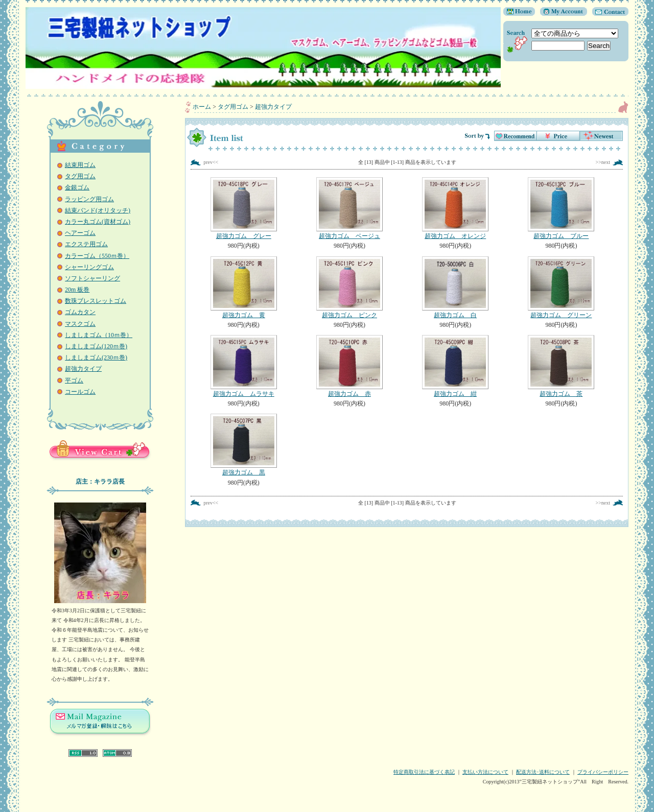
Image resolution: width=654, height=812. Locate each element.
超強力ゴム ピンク (349, 288)
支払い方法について (485, 772)
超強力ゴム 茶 (561, 366)
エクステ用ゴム (86, 244)
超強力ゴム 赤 (349, 366)
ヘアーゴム (80, 233)
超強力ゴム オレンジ (456, 208)
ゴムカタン (80, 312)
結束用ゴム (80, 165)
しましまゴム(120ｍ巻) (96, 346)
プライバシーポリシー (603, 772)
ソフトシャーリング (92, 278)
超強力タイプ (83, 369)
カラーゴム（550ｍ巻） (97, 256)
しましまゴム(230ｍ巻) (96, 357)
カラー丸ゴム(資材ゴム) (98, 222)
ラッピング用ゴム (89, 199)
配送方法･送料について (543, 772)
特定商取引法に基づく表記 (424, 772)
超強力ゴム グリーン (561, 288)
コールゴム (80, 392)
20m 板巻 (77, 290)
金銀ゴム (77, 187)
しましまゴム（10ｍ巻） (99, 335)
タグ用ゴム (80, 176)
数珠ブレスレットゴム (96, 301)
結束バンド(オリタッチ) (98, 210)
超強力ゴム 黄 (243, 288)
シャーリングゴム (89, 267)
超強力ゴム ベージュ (349, 208)
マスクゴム (80, 324)
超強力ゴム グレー (243, 208)
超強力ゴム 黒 (243, 445)
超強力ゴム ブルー (561, 208)
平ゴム (74, 380)
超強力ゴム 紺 (456, 366)
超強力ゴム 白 (456, 288)
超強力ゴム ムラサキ (243, 366)
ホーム (202, 107)
